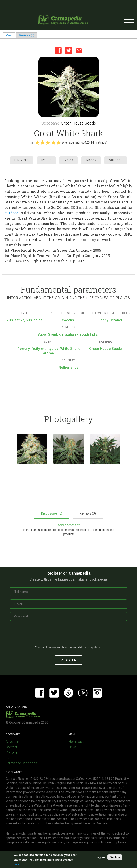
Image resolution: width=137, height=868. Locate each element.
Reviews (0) (27, 35)
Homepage (76, 742)
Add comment (68, 525)
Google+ (69, 693)
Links (72, 747)
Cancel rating (32, 143)
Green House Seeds (78, 123)
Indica (69, 160)
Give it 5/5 (59, 142)
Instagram (97, 693)
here (98, 647)
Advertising (14, 742)
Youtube (83, 693)
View (11, 35)
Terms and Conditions (21, 763)
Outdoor (116, 160)
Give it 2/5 (42, 142)
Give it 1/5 (37, 142)
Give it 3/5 (48, 142)
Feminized (22, 160)
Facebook (58, 50)
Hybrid (46, 160)
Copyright (13, 752)
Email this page (79, 50)
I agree (100, 857)
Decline (115, 857)
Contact (11, 747)
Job (8, 758)
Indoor (91, 160)
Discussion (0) (52, 513)
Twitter (69, 50)
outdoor (11, 213)
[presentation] (69, 635)
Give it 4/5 (53, 142)
